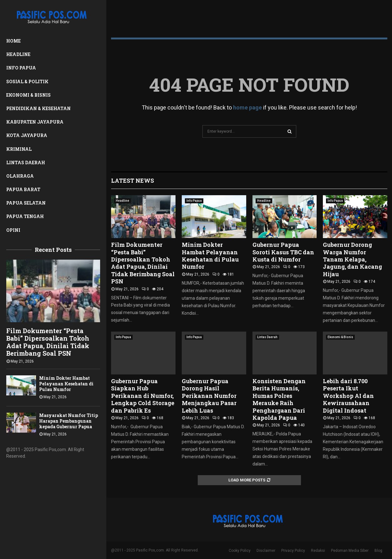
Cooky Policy (240, 551)
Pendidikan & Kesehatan (38, 108)
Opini (13, 230)
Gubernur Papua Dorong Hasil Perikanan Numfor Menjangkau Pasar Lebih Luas (209, 396)
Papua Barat (23, 189)
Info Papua (21, 68)
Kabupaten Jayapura (35, 122)
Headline (18, 54)
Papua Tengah (25, 216)
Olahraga (20, 176)
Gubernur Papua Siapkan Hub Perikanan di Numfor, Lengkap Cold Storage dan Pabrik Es (143, 396)
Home (13, 41)
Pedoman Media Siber (350, 551)
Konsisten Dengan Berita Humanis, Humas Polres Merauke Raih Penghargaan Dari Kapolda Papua (279, 399)
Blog (378, 551)
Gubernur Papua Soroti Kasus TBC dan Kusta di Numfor (283, 252)
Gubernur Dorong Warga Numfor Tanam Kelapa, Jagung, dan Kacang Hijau (352, 259)
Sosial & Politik (27, 81)
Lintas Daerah (26, 163)
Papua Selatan (26, 203)
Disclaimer (266, 551)
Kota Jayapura (27, 135)
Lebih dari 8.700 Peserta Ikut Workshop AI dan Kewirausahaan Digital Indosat (348, 396)
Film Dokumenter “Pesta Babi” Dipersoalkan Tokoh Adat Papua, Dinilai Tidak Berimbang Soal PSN (48, 342)
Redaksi (318, 551)
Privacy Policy (293, 551)
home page (247, 107)
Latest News (132, 180)
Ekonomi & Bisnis (28, 95)
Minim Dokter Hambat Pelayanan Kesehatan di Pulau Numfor (66, 384)
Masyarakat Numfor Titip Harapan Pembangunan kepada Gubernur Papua (69, 421)
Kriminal (19, 149)
